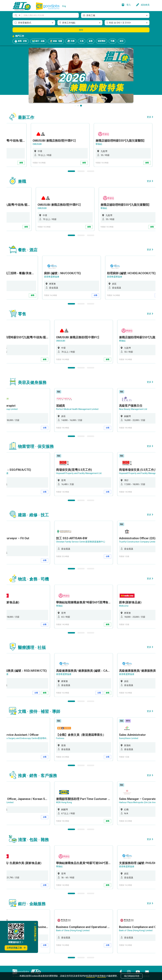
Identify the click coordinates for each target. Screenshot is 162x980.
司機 (112, 41)
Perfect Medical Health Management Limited (81, 408)
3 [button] (91, 171)
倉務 (91, 41)
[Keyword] (50, 15)
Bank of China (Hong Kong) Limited (77, 927)
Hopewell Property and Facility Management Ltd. (83, 472)
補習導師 (102, 41)
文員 (82, 41)
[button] (17, 15)
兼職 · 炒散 (21, 41)
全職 (111, 295)
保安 (122, 41)
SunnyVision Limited (132, 736)
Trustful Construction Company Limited (142, 540)
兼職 (49, 163)
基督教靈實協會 (67, 276)
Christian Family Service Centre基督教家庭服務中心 (84, 540)
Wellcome (127, 604)
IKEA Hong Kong (68, 800)
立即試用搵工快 (16, 948)
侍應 (71, 41)
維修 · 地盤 (56, 41)
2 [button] (81, 171)
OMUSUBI (64, 144)
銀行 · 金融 (38, 41)
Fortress (64, 736)
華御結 (126, 144)
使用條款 (102, 976)
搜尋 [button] (81, 30)
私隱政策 (91, 976)
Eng (64, 6)
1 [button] (71, 171)
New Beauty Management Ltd (137, 408)
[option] (87, 145)
